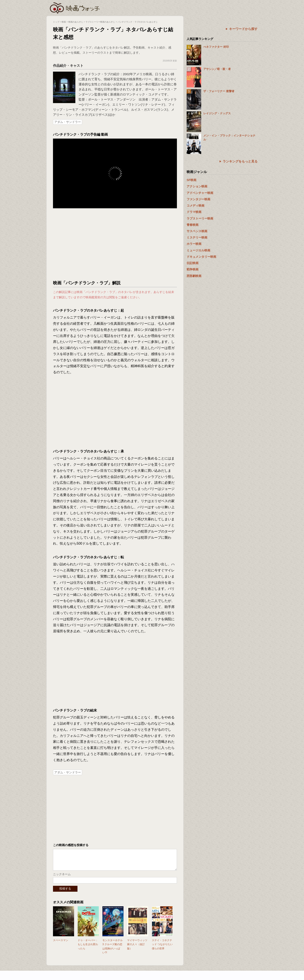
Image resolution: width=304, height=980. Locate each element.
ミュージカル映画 (198, 250)
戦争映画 (193, 269)
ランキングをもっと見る (240, 161)
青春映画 (193, 225)
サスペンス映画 (197, 231)
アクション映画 (197, 186)
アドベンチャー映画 (200, 193)
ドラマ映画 (194, 212)
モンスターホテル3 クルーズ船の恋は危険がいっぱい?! (113, 951)
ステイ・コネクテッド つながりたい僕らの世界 (162, 949)
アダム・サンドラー (68, 122)
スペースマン (61, 945)
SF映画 (191, 180)
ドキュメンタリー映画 (201, 257)
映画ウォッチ (75, 7)
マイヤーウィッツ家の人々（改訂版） (137, 949)
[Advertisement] (115, 244)
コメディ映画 (195, 206)
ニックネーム (62, 878)
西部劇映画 (194, 276)
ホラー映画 (194, 244)
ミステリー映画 (197, 237)
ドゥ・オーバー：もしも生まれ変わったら (88, 949)
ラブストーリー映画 (200, 218)
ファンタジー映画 (198, 199)
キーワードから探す (243, 29)
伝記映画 (193, 263)
